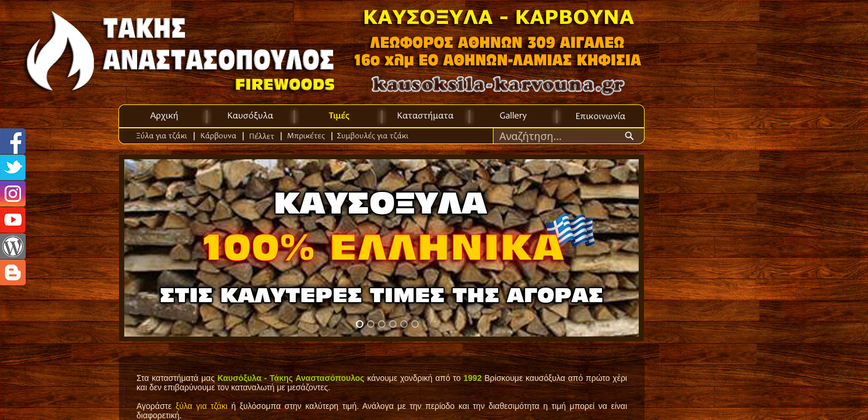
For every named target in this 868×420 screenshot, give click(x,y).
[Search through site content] (559, 136)
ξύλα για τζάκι (202, 406)
